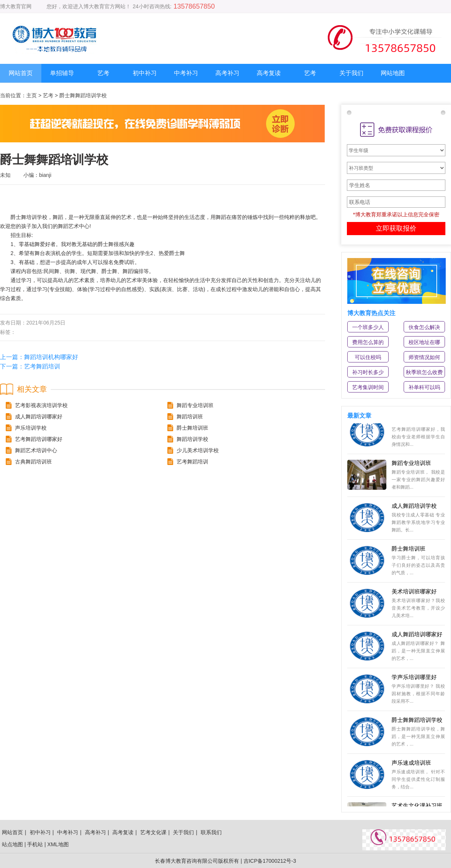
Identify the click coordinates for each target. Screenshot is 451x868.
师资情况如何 (424, 357)
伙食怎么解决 (424, 327)
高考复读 (269, 73)
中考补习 (186, 73)
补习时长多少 (368, 372)
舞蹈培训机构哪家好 (51, 357)
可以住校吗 (368, 357)
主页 (32, 95)
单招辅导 (62, 73)
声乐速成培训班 (411, 764)
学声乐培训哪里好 (414, 679)
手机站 (35, 844)
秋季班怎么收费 (424, 372)
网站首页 (21, 73)
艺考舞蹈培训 (42, 366)
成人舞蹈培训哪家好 (417, 636)
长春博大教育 (171, 861)
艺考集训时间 (368, 387)
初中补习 (145, 73)
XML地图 (58, 844)
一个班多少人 (368, 327)
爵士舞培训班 (409, 550)
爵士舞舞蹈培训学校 (417, 721)
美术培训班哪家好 (414, 593)
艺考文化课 (153, 832)
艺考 (103, 73)
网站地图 (393, 73)
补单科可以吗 (424, 387)
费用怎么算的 (368, 342)
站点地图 (12, 844)
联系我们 (211, 832)
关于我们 (351, 73)
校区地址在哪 (424, 342)
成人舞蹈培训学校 (414, 507)
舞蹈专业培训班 (411, 464)
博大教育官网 (16, 6)
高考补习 (227, 73)
